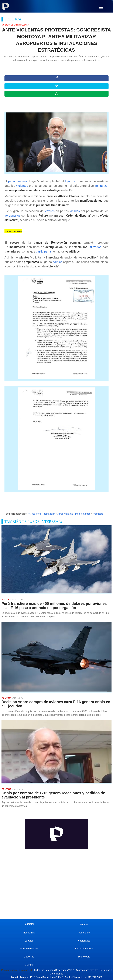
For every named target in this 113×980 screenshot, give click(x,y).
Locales (29, 941)
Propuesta (98, 514)
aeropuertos (13, 216)
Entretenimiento (84, 949)
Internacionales (29, 949)
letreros (50, 211)
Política (84, 925)
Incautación (49, 514)
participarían (45, 251)
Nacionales (84, 941)
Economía (29, 933)
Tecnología (84, 957)
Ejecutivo (72, 181)
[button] (101, 8)
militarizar (102, 186)
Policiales (29, 924)
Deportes (29, 957)
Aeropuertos (34, 514)
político (58, 262)
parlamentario (18, 181)
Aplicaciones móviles (87, 970)
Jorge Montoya (65, 514)
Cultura (29, 965)
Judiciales (84, 933)
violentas (23, 186)
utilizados (96, 247)
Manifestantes (83, 514)
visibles (75, 211)
